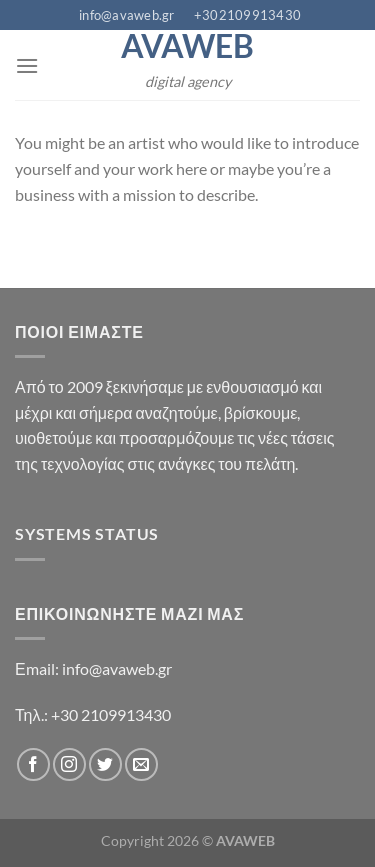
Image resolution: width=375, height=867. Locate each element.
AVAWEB (187, 46)
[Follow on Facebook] (33, 764)
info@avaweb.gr (117, 668)
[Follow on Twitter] (105, 764)
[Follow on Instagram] (69, 764)
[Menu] (27, 65)
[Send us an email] (141, 764)
